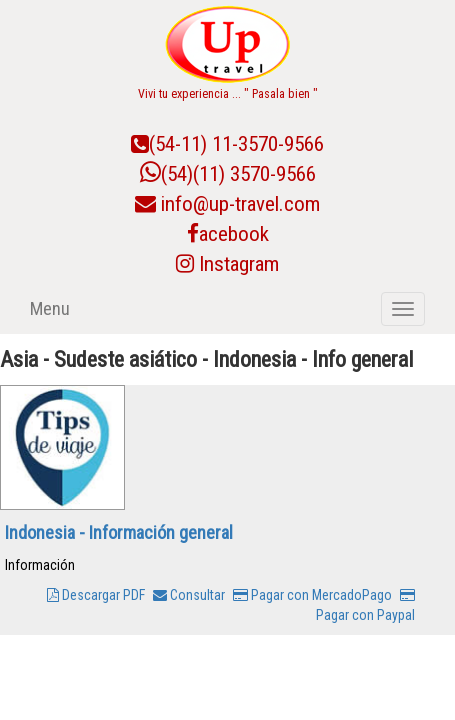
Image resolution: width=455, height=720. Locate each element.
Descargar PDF (96, 595)
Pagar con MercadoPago (312, 595)
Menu (50, 308)
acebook (228, 234)
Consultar (189, 595)
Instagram (227, 264)
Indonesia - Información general (119, 532)
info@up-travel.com (240, 204)
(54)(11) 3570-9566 (228, 174)
